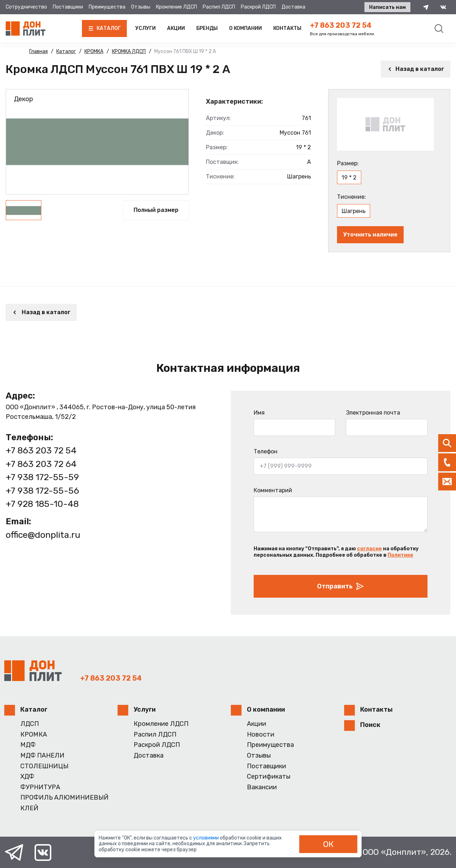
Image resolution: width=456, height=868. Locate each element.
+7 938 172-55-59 (42, 477)
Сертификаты (269, 777)
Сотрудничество (26, 7)
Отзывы (141, 7)
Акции (176, 28)
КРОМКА (34, 735)
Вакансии (262, 787)
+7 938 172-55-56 (42, 491)
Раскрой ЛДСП (258, 7)
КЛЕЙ (29, 808)
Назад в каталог (416, 69)
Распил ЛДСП (219, 7)
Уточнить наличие (370, 235)
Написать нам (387, 7)
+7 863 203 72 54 (341, 25)
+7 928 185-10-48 (42, 504)
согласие (369, 549)
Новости (261, 735)
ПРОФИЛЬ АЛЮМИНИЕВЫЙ (64, 798)
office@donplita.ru (43, 535)
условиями (206, 838)
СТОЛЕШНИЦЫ (44, 766)
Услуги (146, 28)
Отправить (341, 586)
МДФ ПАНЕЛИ (42, 756)
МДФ (28, 745)
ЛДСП (30, 724)
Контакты (287, 28)
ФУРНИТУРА (40, 787)
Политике (400, 555)
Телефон (266, 451)
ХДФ (27, 777)
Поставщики (68, 7)
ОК (328, 844)
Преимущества (107, 7)
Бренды (207, 28)
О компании (245, 28)
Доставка (293, 7)
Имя (259, 413)
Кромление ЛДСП (177, 7)
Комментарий (273, 490)
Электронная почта (373, 413)
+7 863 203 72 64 (41, 464)
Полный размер (156, 210)
